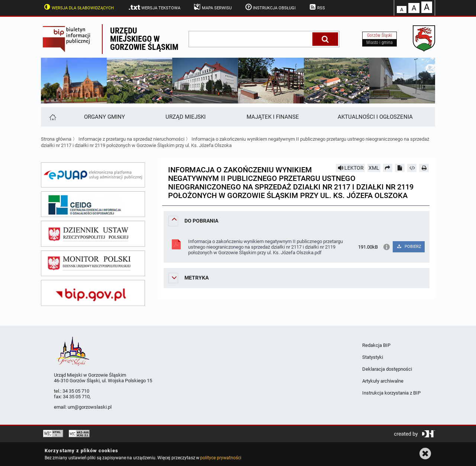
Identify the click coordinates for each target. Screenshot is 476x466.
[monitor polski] (93, 264)
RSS (316, 7)
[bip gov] (93, 293)
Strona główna (56, 139)
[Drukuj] (424, 168)
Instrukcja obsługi (270, 7)
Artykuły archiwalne (383, 381)
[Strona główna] (52, 117)
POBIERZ (409, 247)
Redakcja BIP (376, 345)
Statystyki (373, 357)
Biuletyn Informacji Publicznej (71, 39)
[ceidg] (93, 204)
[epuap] (93, 175)
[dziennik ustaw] (93, 234)
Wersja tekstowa (154, 7)
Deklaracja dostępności (387, 369)
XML (374, 168)
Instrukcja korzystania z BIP (391, 393)
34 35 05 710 (76, 391)
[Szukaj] (325, 39)
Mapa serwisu (212, 7)
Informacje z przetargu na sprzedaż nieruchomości (131, 139)
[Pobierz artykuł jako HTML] (412, 168)
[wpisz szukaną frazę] (251, 39)
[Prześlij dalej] (388, 168)
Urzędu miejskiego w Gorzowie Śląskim (144, 39)
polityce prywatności (221, 458)
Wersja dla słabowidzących (78, 7)
